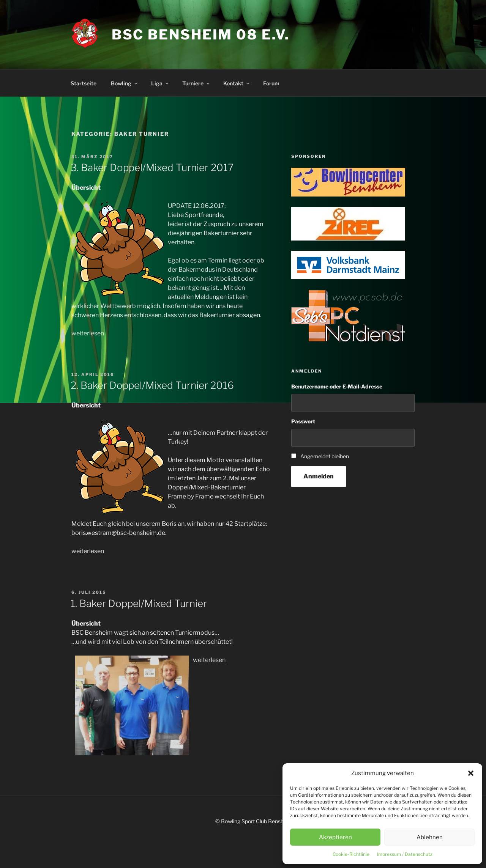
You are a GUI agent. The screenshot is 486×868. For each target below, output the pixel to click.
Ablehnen (430, 837)
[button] (471, 773)
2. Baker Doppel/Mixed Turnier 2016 (152, 385)
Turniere (196, 83)
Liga (160, 83)
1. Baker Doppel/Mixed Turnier (139, 603)
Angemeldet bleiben (325, 456)
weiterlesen (88, 333)
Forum (271, 83)
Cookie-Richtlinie (351, 854)
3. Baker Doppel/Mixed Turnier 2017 (152, 167)
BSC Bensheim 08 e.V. (201, 35)
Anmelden (319, 476)
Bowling (125, 83)
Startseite (84, 83)
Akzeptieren (335, 837)
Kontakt (237, 83)
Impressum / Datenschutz (405, 854)
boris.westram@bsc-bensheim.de (118, 533)
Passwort (303, 421)
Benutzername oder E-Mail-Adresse (337, 386)
